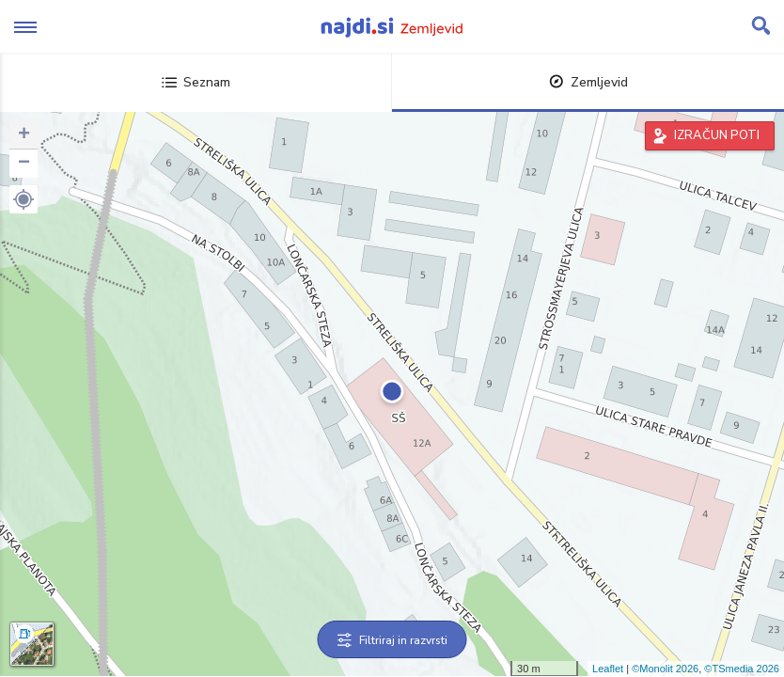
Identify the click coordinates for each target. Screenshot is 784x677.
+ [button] (24, 135)
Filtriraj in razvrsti (392, 640)
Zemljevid (588, 82)
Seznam (196, 82)
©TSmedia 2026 (742, 669)
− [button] (24, 164)
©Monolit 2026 (665, 669)
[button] (24, 199)
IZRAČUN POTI (717, 135)
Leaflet (608, 669)
